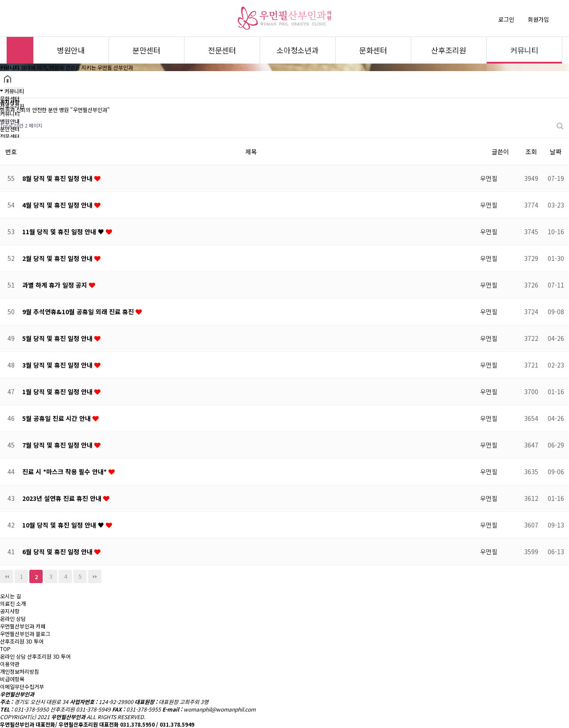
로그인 (506, 19)
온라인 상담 (13, 656)
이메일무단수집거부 (22, 686)
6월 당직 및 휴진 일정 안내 (58, 552)
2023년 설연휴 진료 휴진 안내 (63, 498)
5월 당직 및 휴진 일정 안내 (58, 338)
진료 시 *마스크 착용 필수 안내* (65, 472)
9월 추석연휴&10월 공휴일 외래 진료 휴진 (79, 312)
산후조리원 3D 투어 (49, 656)
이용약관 (10, 664)
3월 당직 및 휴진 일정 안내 (58, 365)
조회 (531, 152)
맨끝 (95, 576)
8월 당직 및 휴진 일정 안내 (58, 178)
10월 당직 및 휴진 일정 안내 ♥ (64, 525)
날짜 (556, 152)
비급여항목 (12, 679)
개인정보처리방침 (20, 671)
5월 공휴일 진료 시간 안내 (57, 418)
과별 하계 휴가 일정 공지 (56, 285)
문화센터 (373, 50)
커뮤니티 (524, 50)
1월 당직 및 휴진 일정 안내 (58, 392)
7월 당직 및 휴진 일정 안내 (58, 445)
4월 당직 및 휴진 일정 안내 (58, 205)
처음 (7, 576)
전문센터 (222, 50)
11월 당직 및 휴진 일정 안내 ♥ (64, 232)
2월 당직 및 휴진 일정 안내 (58, 258)
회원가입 (538, 19)
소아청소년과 (298, 50)
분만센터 (146, 50)
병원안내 (71, 50)
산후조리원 (449, 50)
